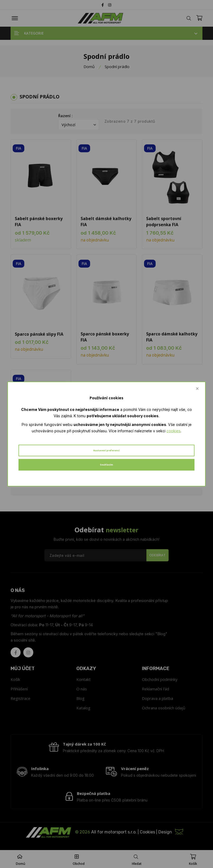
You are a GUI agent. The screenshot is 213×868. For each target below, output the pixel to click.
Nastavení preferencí (106, 450)
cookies (173, 431)
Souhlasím (106, 465)
